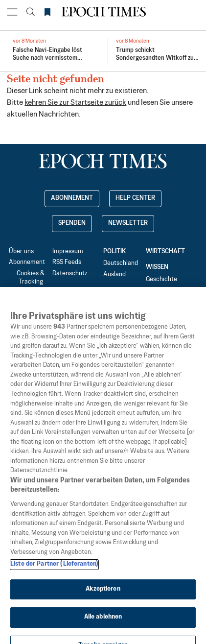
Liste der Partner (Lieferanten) (54, 574)
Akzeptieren (103, 599)
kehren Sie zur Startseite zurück (75, 103)
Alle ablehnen (103, 627)
